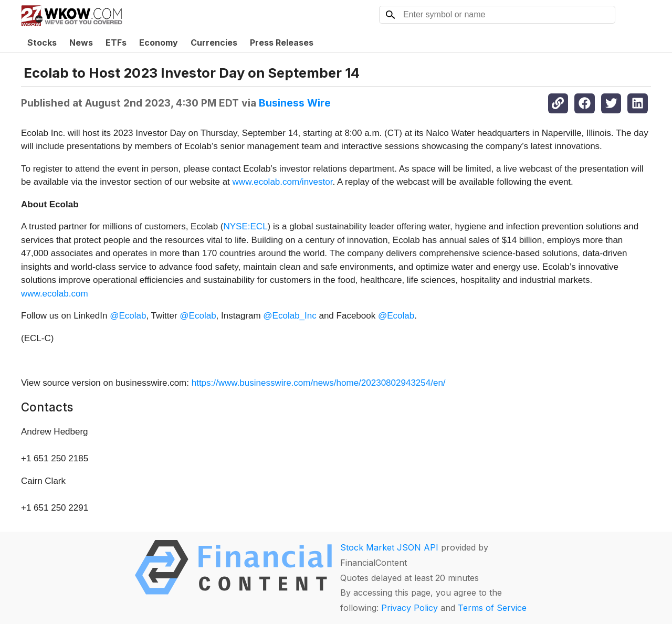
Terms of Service (492, 608)
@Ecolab (128, 316)
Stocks (42, 43)
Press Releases (282, 43)
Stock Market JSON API (389, 547)
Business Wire (295, 103)
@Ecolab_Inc (290, 316)
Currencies (214, 43)
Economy (159, 43)
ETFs (116, 43)
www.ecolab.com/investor (283, 182)
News (81, 43)
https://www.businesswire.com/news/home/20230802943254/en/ (319, 383)
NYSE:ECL (246, 226)
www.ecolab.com (55, 294)
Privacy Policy (409, 608)
